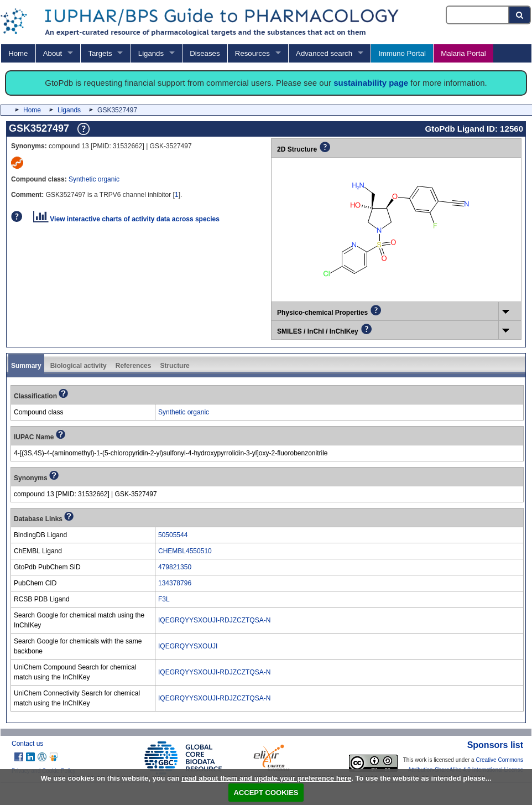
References (134, 366)
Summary (26, 366)
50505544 (173, 535)
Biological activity (79, 366)
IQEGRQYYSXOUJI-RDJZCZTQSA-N (214, 620)
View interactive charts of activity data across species (126, 219)
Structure (174, 366)
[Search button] (520, 15)
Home (18, 53)
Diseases (205, 53)
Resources (252, 53)
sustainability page (371, 83)
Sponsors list (495, 745)
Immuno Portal (402, 53)
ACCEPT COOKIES (266, 793)
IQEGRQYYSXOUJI (188, 646)
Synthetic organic (94, 179)
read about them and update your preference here (266, 778)
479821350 (175, 567)
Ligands (151, 53)
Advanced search (324, 53)
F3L (164, 599)
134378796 (175, 583)
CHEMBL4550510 (185, 551)
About (53, 53)
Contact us (27, 744)
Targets (100, 53)
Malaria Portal (463, 53)
